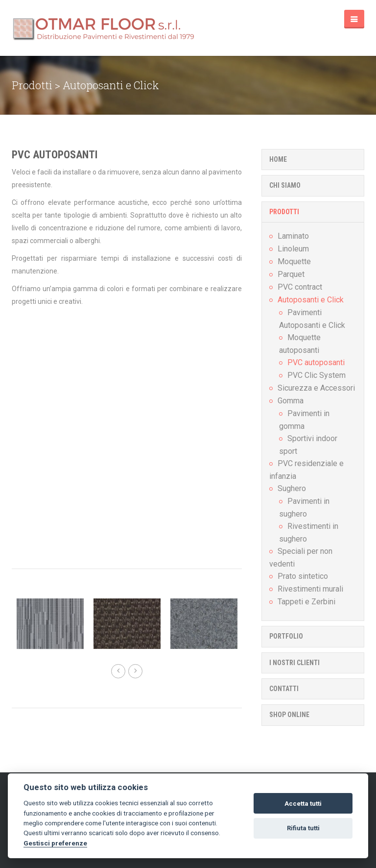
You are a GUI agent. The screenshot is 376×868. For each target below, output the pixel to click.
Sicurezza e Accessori (316, 388)
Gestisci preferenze (55, 843)
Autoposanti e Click (311, 300)
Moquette (294, 261)
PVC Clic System (317, 375)
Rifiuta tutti (303, 828)
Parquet (291, 274)
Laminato (293, 236)
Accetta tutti (303, 804)
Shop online (289, 715)
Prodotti (284, 212)
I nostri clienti (294, 663)
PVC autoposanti (55, 155)
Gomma (291, 401)
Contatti (284, 689)
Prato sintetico (303, 576)
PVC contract (300, 287)
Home (278, 159)
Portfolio (286, 636)
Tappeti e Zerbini (306, 602)
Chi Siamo (285, 185)
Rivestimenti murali (310, 589)
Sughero (292, 488)
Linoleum (293, 249)
